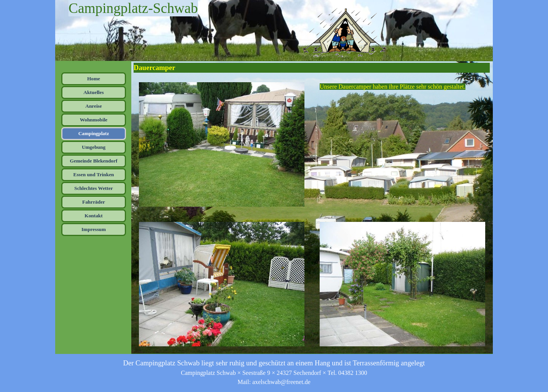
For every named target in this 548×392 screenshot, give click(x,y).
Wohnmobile (94, 120)
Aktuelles (93, 92)
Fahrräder (94, 202)
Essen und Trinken (94, 174)
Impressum (94, 229)
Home (94, 79)
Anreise (93, 106)
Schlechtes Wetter (94, 188)
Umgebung (94, 147)
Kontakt (93, 216)
